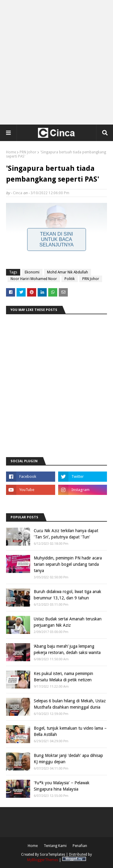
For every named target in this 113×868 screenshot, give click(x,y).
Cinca (18, 193)
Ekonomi (32, 272)
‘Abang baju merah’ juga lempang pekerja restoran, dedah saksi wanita (67, 649)
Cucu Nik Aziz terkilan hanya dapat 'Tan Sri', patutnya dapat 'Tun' (66, 534)
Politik (70, 279)
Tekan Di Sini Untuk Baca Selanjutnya (57, 239)
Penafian (80, 846)
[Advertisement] (56, 62)
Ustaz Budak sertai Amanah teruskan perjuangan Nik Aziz (68, 622)
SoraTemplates (52, 854)
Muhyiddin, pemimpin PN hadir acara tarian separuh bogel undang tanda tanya (68, 564)
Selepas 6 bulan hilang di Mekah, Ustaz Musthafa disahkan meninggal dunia (70, 704)
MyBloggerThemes (43, 860)
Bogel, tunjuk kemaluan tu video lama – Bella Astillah (70, 731)
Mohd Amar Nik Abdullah (67, 272)
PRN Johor (28, 152)
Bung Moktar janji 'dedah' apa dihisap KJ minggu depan (68, 759)
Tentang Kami (55, 846)
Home (11, 152)
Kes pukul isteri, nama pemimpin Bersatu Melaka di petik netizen (63, 677)
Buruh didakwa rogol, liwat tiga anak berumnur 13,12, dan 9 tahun (67, 595)
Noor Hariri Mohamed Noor (34, 279)
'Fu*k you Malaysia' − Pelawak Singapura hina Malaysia (62, 786)
